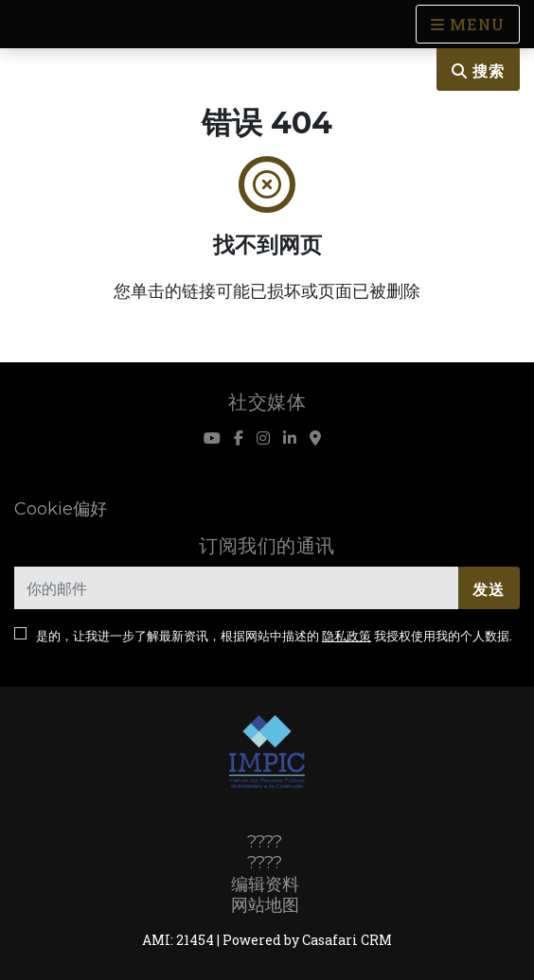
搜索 (478, 70)
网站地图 (265, 905)
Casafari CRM (347, 940)
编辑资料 (265, 884)
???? (265, 842)
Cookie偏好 (61, 509)
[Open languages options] (468, 24)
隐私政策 (347, 636)
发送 (489, 589)
